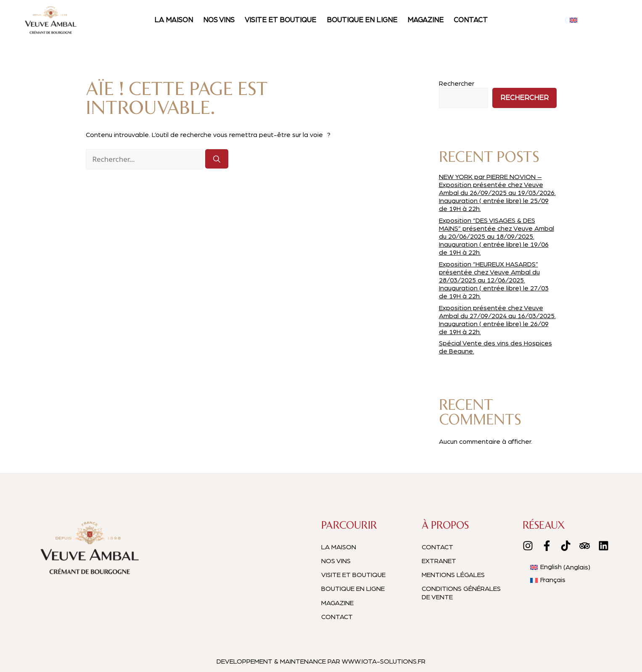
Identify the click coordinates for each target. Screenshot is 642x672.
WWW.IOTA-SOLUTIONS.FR (384, 661)
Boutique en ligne (362, 20)
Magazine (425, 20)
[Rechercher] (217, 159)
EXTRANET (439, 561)
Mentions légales (453, 575)
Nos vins (219, 20)
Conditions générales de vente (461, 593)
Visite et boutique (280, 20)
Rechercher (457, 84)
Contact (471, 20)
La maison (174, 20)
